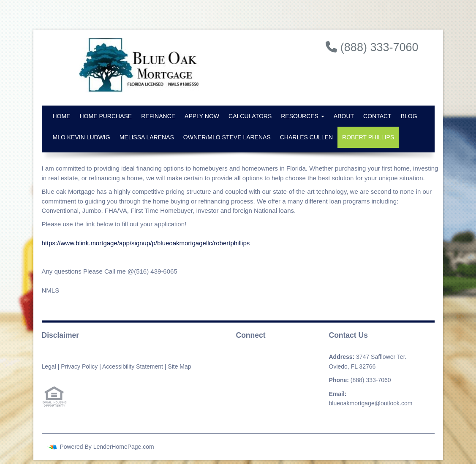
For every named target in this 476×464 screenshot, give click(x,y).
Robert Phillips (368, 137)
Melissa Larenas (147, 137)
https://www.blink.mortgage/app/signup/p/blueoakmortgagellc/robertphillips (146, 243)
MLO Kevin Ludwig (82, 137)
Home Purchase (106, 116)
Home (62, 116)
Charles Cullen (306, 137)
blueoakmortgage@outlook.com (371, 403)
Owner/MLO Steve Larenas (227, 137)
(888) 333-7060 (371, 380)
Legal (49, 366)
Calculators (250, 116)
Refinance (158, 116)
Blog (409, 116)
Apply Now (202, 116)
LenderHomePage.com (124, 447)
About (344, 116)
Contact (377, 116)
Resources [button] (303, 116)
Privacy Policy (79, 366)
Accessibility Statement (133, 366)
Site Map (179, 366)
